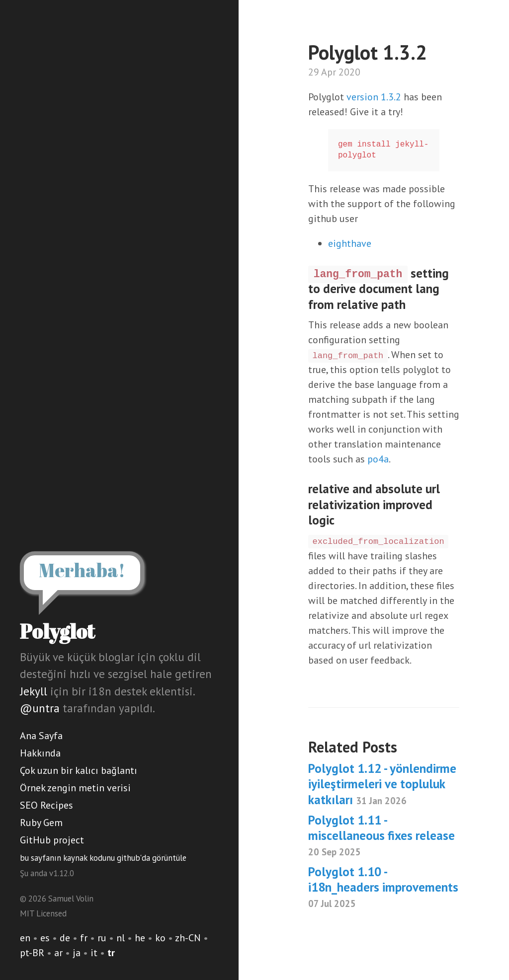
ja (77, 953)
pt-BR (32, 953)
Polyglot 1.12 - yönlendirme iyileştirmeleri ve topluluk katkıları (382, 784)
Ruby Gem (41, 823)
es (45, 938)
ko (160, 938)
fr (84, 938)
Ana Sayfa (41, 736)
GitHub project (52, 840)
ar (58, 953)
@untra (40, 708)
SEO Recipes (46, 805)
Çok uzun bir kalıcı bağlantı (79, 770)
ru (102, 938)
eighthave (350, 243)
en (25, 938)
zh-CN (188, 938)
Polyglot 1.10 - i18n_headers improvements (383, 887)
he (140, 938)
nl (121, 938)
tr (111, 953)
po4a (378, 459)
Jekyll (34, 691)
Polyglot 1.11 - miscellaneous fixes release (382, 835)
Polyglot (57, 631)
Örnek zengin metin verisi (75, 788)
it (94, 953)
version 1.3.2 (374, 97)
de (65, 938)
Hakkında (40, 753)
